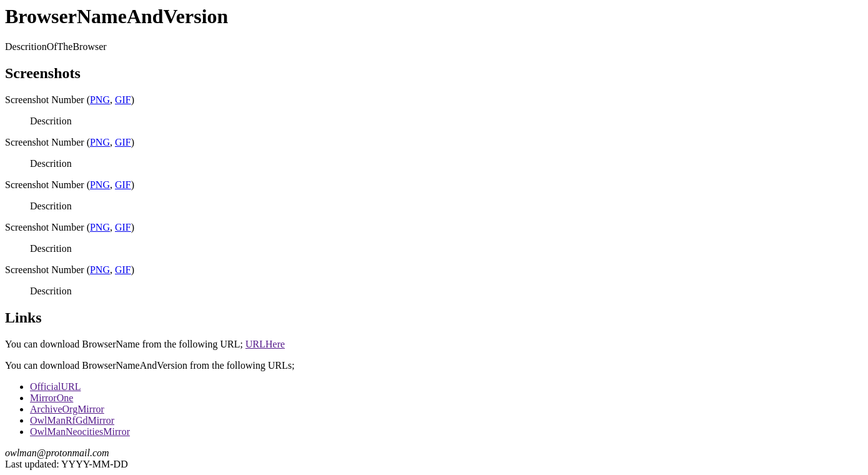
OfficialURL (55, 387)
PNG (100, 100)
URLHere (265, 344)
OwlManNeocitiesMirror (80, 432)
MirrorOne (52, 398)
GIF (123, 100)
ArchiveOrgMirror (67, 409)
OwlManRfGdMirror (72, 420)
